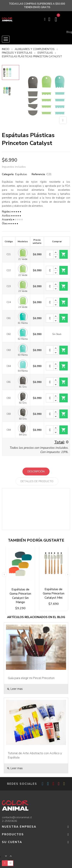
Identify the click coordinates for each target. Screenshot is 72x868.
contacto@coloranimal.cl (17, 817)
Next (68, 573)
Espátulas (21, 174)
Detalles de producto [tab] (37, 481)
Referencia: (38, 174)
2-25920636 (9, 821)
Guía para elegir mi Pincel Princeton (31, 678)
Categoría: (8, 174)
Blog (69, 32)
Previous (4, 573)
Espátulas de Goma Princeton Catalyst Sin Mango (20, 596)
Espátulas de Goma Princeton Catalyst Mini (54, 593)
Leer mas (15, 689)
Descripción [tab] (36, 471)
